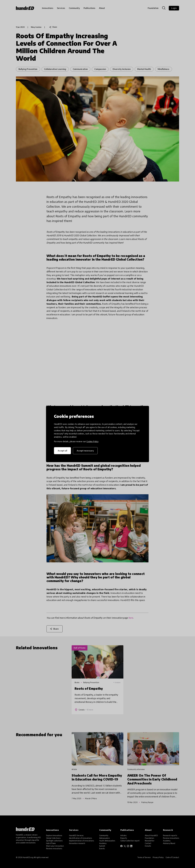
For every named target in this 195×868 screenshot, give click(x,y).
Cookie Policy (92, 441)
